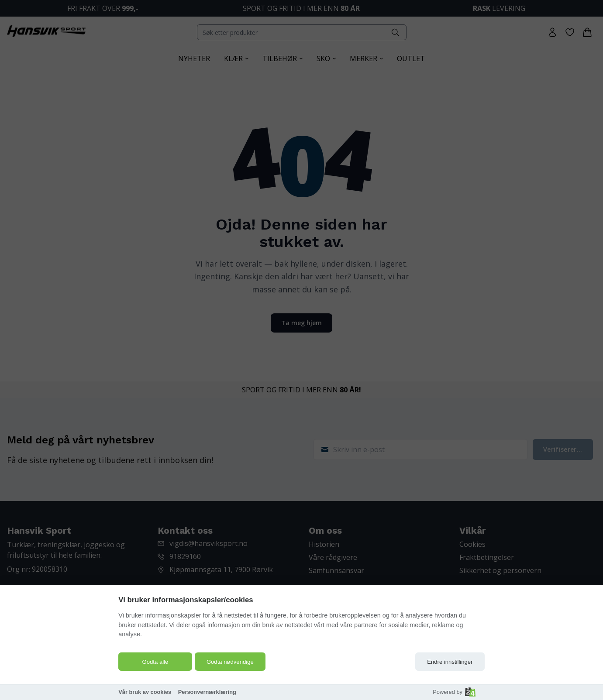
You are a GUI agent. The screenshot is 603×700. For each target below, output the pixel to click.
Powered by (454, 692)
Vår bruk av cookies (145, 692)
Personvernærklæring (207, 692)
